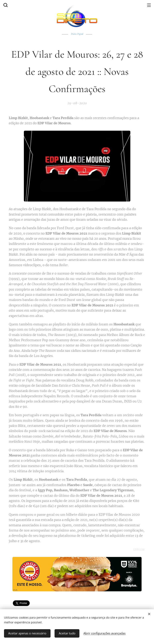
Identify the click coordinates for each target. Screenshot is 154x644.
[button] (5, 5)
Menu (149, 5)
